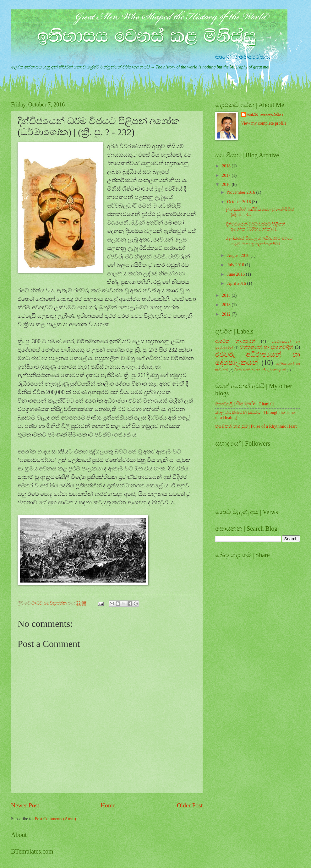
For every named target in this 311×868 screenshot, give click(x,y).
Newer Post (25, 805)
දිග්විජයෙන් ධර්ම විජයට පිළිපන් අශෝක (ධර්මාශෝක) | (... (255, 227)
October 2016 (240, 202)
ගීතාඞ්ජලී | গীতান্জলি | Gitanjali (245, 404)
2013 (227, 305)
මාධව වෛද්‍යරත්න (265, 115)
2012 (227, 314)
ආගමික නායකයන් (235, 341)
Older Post (190, 805)
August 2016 (239, 255)
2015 (227, 295)
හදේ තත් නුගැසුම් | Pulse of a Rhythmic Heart (256, 426)
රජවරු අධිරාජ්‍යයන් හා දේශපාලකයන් (258, 358)
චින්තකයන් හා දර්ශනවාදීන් (267, 347)
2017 (227, 175)
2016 (227, 184)
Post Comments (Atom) (55, 819)
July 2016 (236, 265)
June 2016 (237, 274)
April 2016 (237, 283)
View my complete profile (264, 123)
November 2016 (242, 192)
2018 (227, 166)
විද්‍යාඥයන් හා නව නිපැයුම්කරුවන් (260, 370)
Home (108, 805)
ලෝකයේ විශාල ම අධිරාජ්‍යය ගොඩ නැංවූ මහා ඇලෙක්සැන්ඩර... (259, 241)
